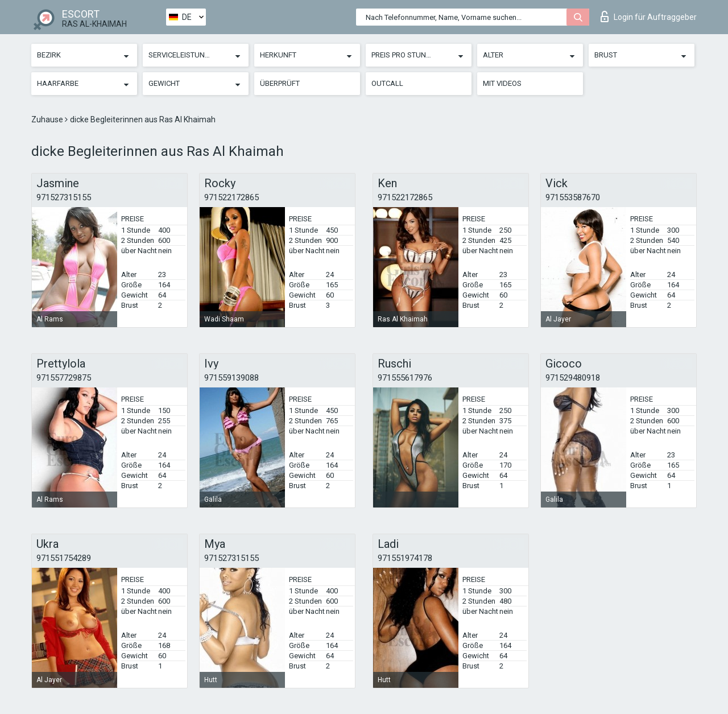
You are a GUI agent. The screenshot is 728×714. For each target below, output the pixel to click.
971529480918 (573, 378)
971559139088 (231, 378)
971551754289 (64, 558)
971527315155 (64, 197)
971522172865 (231, 197)
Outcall (387, 83)
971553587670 (573, 197)
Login (649, 16)
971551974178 (405, 558)
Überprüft (280, 83)
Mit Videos (502, 83)
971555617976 (405, 378)
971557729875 (64, 378)
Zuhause (48, 119)
